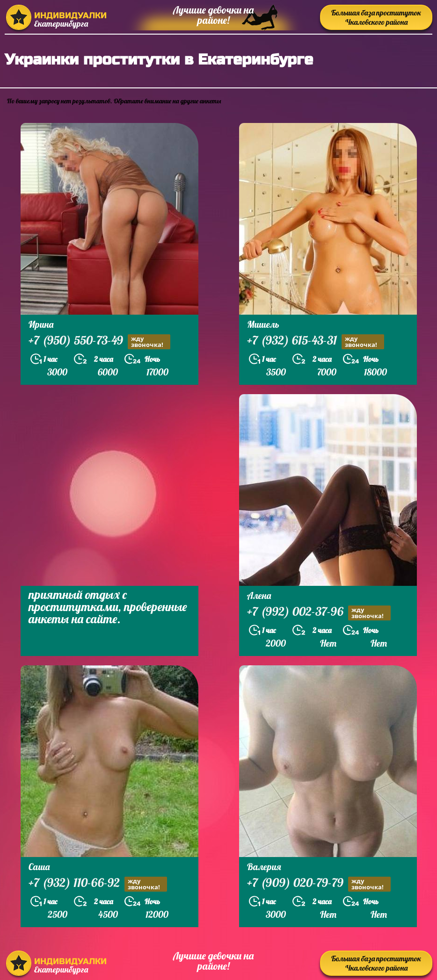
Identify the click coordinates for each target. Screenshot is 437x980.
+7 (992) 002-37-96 (319, 613)
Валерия (264, 867)
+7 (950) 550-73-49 (99, 342)
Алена (259, 595)
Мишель (263, 324)
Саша (39, 867)
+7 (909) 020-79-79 (319, 884)
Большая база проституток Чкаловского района (376, 17)
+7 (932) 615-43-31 (316, 342)
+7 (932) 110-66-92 (98, 884)
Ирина (41, 324)
